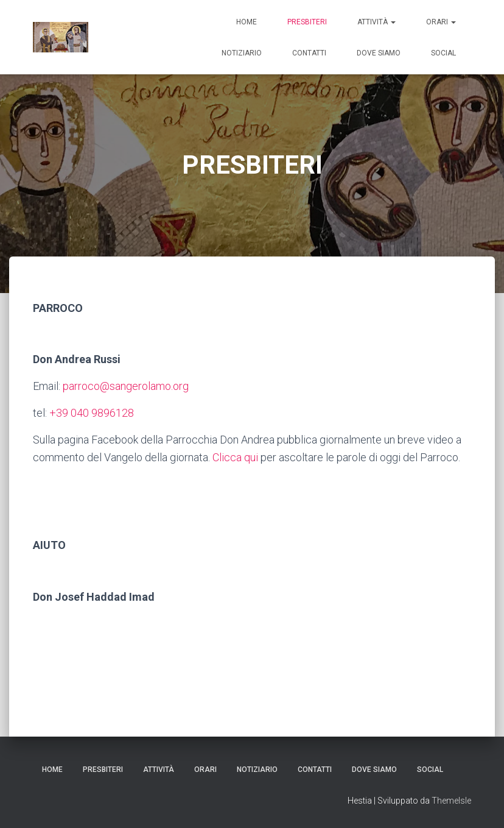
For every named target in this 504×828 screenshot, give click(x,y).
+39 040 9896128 (92, 413)
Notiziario (242, 53)
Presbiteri (307, 22)
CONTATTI (309, 53)
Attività (376, 22)
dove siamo (379, 53)
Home (247, 22)
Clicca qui (235, 457)
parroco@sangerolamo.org (126, 386)
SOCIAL (443, 53)
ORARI (441, 22)
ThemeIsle (451, 801)
